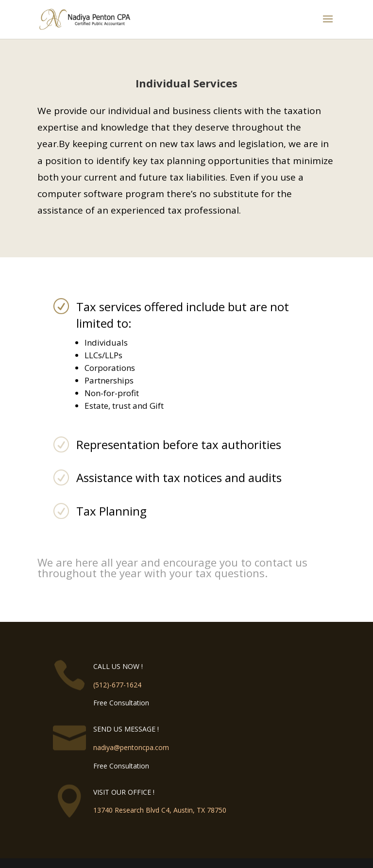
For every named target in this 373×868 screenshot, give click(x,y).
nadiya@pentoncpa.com (131, 747)
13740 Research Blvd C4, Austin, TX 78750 (160, 810)
